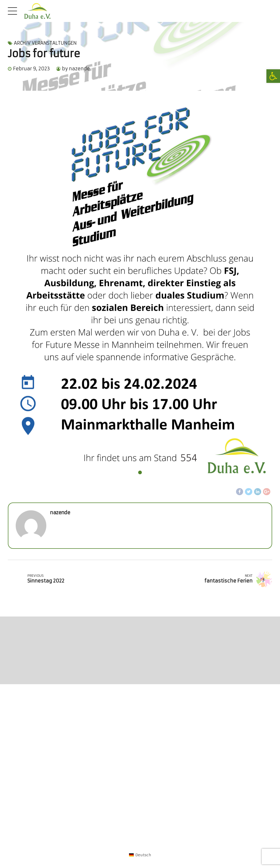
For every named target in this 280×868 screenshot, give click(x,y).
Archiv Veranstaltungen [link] (45, 43)
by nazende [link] (76, 69)
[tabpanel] (140, 292)
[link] (273, 76)
